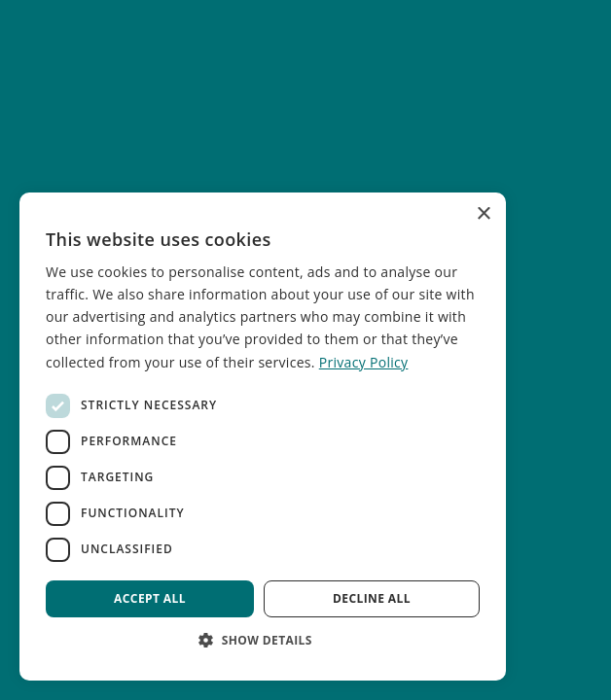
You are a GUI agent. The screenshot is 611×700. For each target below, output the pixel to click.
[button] (263, 640)
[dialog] (263, 437)
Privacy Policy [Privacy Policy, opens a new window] (364, 362)
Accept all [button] (150, 598)
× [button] (483, 214)
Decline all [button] (372, 598)
